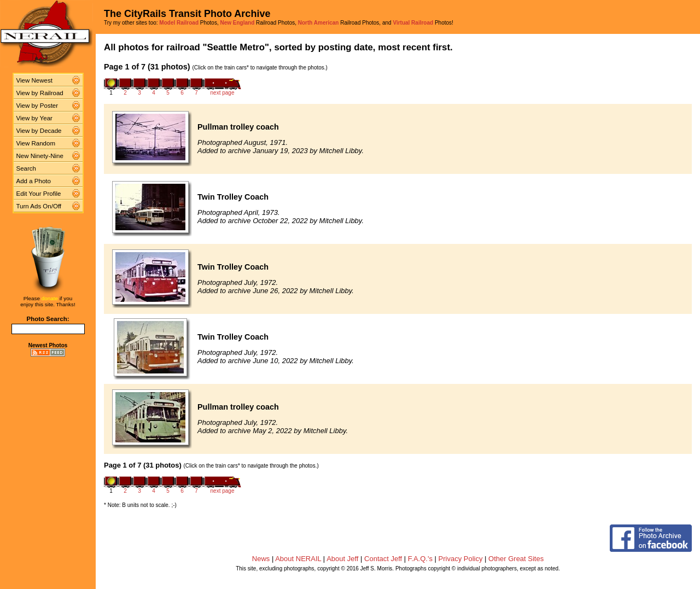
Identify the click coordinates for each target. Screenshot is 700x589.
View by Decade (39, 131)
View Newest (34, 80)
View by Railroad (40, 93)
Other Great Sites (516, 559)
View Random (36, 143)
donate (50, 298)
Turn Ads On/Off (39, 206)
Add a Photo (34, 181)
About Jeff (342, 559)
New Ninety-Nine (40, 156)
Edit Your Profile (39, 194)
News (261, 559)
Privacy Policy (461, 559)
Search (27, 168)
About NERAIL (298, 559)
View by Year (34, 118)
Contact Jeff (383, 559)
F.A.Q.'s (420, 559)
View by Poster (37, 106)
